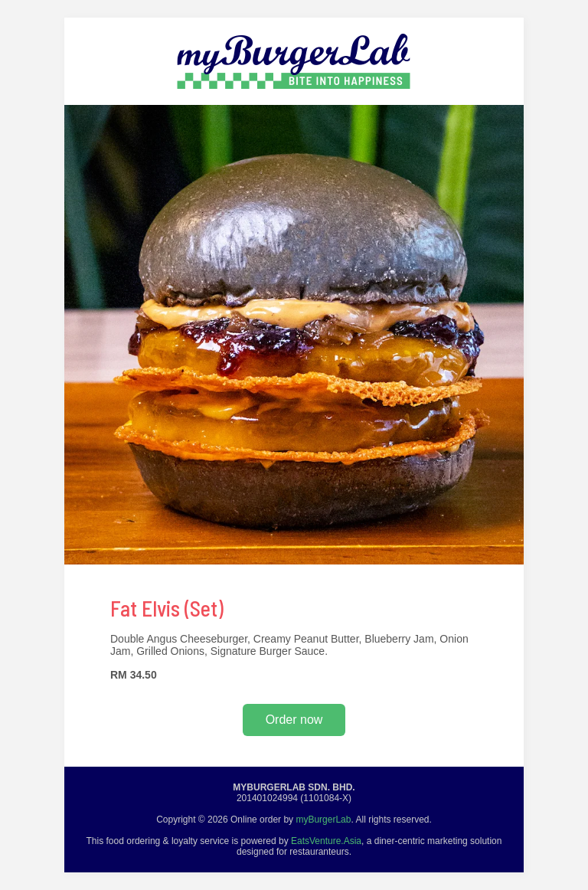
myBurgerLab (323, 820)
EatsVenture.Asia (326, 841)
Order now (294, 720)
